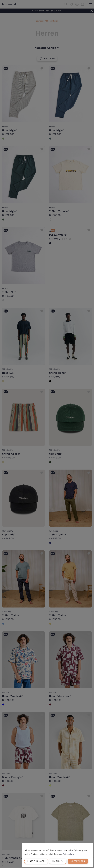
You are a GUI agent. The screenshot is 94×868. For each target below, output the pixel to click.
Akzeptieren (78, 861)
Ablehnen (58, 861)
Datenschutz (69, 854)
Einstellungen (36, 861)
